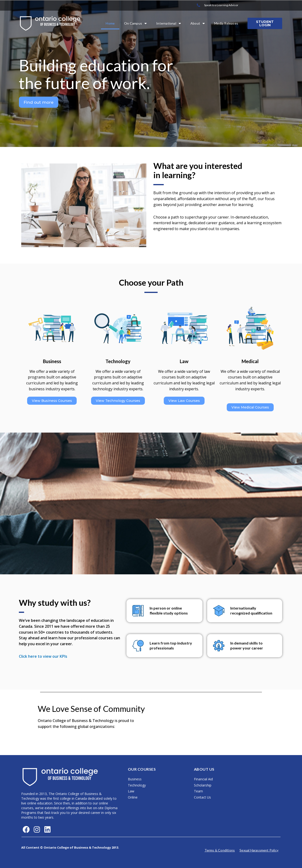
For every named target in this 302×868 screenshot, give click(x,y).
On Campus (135, 23)
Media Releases (226, 23)
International (169, 23)
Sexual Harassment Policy (259, 850)
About (198, 23)
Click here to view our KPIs (43, 656)
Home (110, 23)
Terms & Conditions (220, 850)
